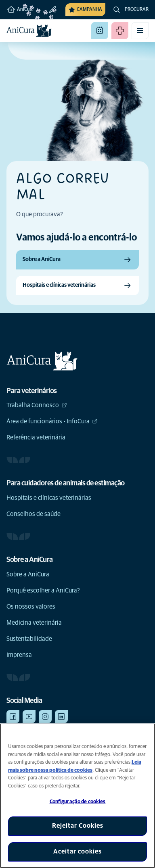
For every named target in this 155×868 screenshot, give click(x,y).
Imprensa (19, 655)
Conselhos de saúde (34, 514)
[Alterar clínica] (49, 10)
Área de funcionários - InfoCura (52, 421)
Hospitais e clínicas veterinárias (49, 498)
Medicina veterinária (34, 623)
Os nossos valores (31, 607)
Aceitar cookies (77, 851)
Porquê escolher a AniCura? (43, 590)
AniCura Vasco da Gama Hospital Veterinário (24, 10)
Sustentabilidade (29, 639)
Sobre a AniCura (28, 574)
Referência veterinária (36, 437)
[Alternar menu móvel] (140, 31)
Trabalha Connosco (37, 405)
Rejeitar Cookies (78, 826)
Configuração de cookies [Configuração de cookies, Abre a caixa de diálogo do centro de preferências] (78, 802)
